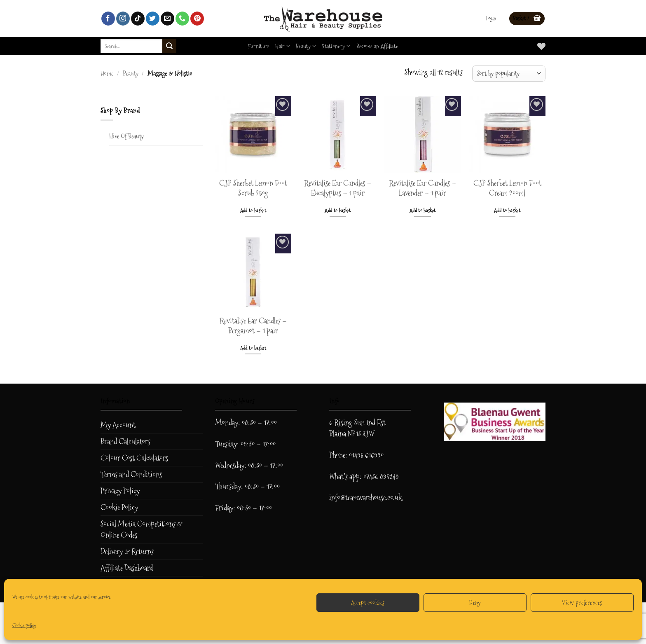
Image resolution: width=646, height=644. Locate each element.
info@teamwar (349, 498)
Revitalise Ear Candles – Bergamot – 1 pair (253, 326)
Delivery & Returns (127, 551)
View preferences (582, 603)
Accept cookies (368, 603)
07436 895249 (381, 477)
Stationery (336, 46)
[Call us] (182, 19)
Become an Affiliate (377, 46)
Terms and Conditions (131, 474)
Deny (475, 603)
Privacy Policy (120, 491)
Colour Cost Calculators (134, 458)
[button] (491, 19)
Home (107, 74)
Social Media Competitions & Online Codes (142, 529)
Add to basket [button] (253, 211)
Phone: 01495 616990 (356, 455)
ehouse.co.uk (385, 498)
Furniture (259, 46)
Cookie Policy (119, 507)
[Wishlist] (541, 46)
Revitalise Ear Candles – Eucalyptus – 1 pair (338, 189)
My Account (118, 425)
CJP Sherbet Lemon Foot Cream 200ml (507, 189)
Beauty (306, 46)
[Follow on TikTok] (138, 19)
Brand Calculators (125, 441)
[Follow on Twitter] (153, 19)
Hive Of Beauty (126, 136)
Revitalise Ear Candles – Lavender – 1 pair (422, 189)
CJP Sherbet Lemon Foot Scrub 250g (253, 189)
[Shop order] (509, 74)
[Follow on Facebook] (108, 19)
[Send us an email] (167, 19)
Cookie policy (24, 625)
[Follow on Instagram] (123, 19)
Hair (283, 46)
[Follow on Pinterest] (197, 19)
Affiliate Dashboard (127, 568)
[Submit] (169, 46)
